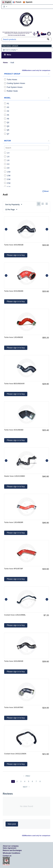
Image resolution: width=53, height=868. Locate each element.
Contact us (7, 856)
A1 (7, 103)
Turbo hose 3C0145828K (14, 291)
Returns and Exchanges (12, 850)
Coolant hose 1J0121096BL (15, 615)
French (17, 2)
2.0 (7, 164)
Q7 (7, 134)
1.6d (7, 172)
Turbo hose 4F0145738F (14, 569)
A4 (7, 111)
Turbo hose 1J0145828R (14, 522)
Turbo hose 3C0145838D (14, 430)
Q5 (7, 130)
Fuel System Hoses (13, 87)
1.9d (7, 176)
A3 (7, 107)
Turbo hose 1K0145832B (14, 245)
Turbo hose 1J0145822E (14, 337)
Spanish (28, 2)
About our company (11, 846)
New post (12, 824)
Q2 (7, 122)
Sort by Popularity (14, 205)
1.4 (7, 153)
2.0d (7, 179)
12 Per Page (11, 210)
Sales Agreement (10, 848)
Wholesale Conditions (11, 853)
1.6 (7, 157)
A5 (7, 115)
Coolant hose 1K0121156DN (15, 754)
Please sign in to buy (16, 255)
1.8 (7, 160)
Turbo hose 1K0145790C (14, 707)
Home (5, 63)
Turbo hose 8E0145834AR (14, 384)
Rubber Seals (11, 91)
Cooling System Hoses (15, 83)
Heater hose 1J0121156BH (14, 476)
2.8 (7, 168)
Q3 (7, 126)
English (7, 2)
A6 (7, 119)
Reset (46, 191)
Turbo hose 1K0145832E (14, 661)
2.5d (7, 183)
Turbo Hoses (11, 79)
